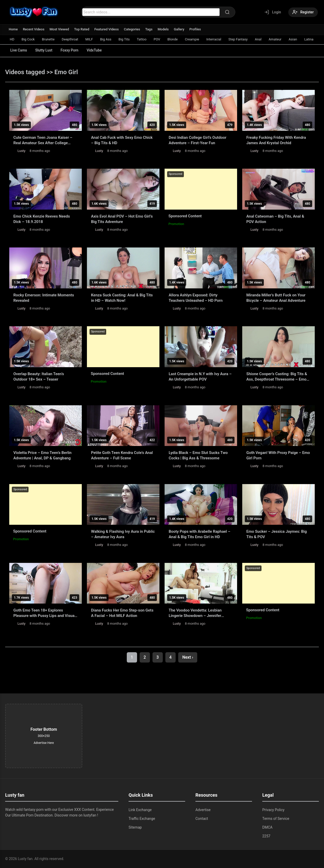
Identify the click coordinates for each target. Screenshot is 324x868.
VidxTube (94, 50)
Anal (258, 39)
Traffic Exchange (142, 819)
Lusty (21, 151)
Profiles (195, 29)
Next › (188, 657)
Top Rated (82, 29)
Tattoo (142, 39)
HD (12, 39)
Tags (149, 29)
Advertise (203, 810)
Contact (202, 819)
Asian (293, 39)
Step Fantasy (238, 39)
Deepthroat (70, 39)
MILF (89, 39)
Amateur (275, 39)
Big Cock (28, 39)
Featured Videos (107, 29)
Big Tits (124, 39)
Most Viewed (59, 29)
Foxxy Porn (70, 50)
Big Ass (106, 39)
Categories (132, 29)
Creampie (192, 39)
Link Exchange (140, 810)
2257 (266, 836)
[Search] (227, 12)
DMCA (267, 827)
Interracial (214, 39)
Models (163, 29)
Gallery (179, 29)
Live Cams (19, 50)
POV (157, 39)
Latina (309, 39)
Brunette (48, 39)
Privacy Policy (273, 810)
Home (13, 29)
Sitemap (135, 827)
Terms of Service (276, 819)
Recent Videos (34, 29)
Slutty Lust (44, 50)
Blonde (173, 39)
